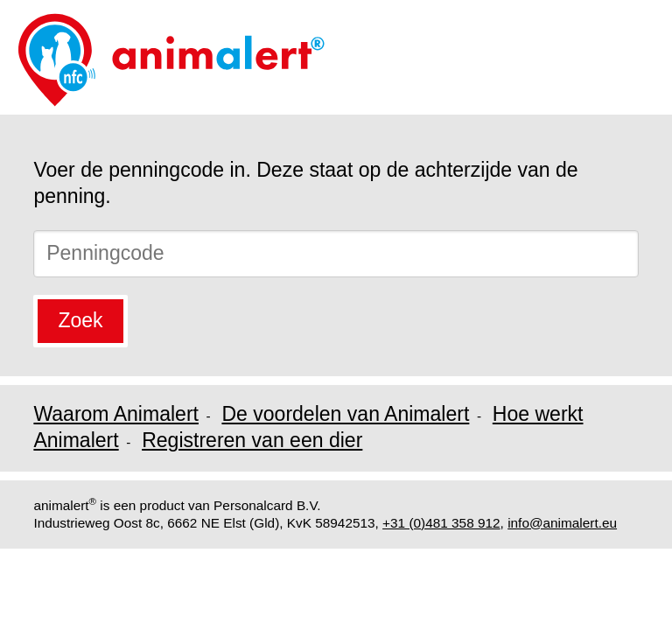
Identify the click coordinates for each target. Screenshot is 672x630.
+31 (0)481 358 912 (441, 523)
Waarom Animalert (116, 414)
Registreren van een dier (252, 440)
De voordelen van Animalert (345, 414)
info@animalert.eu (562, 523)
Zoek (80, 320)
